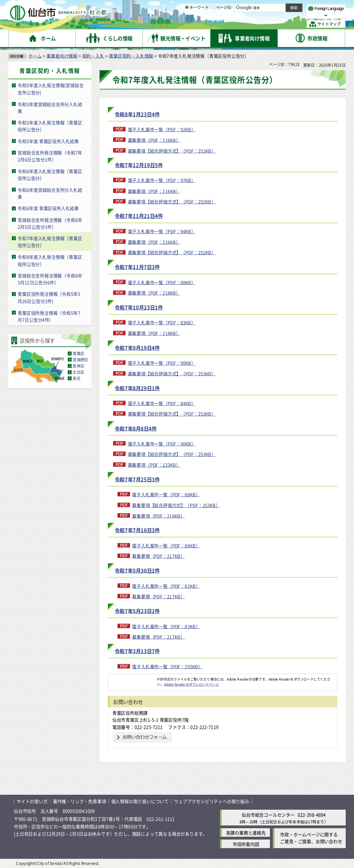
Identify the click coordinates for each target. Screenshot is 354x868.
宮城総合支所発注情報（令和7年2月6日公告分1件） (50, 156)
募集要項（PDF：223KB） (154, 465)
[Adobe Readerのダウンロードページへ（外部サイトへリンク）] (133, 679)
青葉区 (78, 353)
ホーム (35, 55)
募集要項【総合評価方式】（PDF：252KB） (172, 150)
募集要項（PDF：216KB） (154, 140)
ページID (222, 24)
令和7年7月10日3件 (137, 530)
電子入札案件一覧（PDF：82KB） (166, 586)
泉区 (76, 378)
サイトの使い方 (32, 801)
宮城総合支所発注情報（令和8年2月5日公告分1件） (50, 223)
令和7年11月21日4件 (139, 216)
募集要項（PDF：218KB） (154, 293)
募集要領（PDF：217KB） (158, 556)
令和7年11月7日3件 (137, 267)
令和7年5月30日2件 (137, 570)
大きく (266, 15)
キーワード (197, 24)
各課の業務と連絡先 (246, 832)
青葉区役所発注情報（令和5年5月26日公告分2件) (49, 297)
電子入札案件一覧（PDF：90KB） (162, 363)
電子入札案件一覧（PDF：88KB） (162, 282)
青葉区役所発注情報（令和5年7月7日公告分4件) (49, 316)
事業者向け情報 (62, 55)
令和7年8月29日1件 (137, 388)
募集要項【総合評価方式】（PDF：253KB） (172, 373)
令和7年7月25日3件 (137, 479)
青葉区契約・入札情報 (131, 55)
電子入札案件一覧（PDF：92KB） (162, 129)
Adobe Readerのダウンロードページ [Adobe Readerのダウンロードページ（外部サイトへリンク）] (191, 684)
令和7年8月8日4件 (136, 428)
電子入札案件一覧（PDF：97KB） (162, 180)
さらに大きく (288, 15)
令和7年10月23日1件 (139, 307)
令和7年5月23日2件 (137, 611)
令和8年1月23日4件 (137, 114)
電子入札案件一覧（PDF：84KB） (162, 403)
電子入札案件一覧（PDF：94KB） (162, 231)
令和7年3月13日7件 (137, 651)
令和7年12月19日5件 (139, 165)
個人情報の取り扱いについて (140, 801)
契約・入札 (93, 55)
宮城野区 (80, 360)
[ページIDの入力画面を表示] (213, 24)
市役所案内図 (246, 844)
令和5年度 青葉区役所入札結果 (48, 141)
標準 (276, 7)
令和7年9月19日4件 (137, 348)
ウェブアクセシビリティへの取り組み (212, 801)
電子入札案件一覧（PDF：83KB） (162, 322)
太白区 (78, 372)
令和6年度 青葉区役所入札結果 (48, 208)
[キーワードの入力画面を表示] (187, 24)
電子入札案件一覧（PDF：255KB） (167, 666)
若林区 (78, 366)
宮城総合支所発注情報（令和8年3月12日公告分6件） (50, 279)
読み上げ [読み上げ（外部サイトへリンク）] (227, 7)
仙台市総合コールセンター (268, 815)
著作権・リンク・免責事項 (80, 801)
